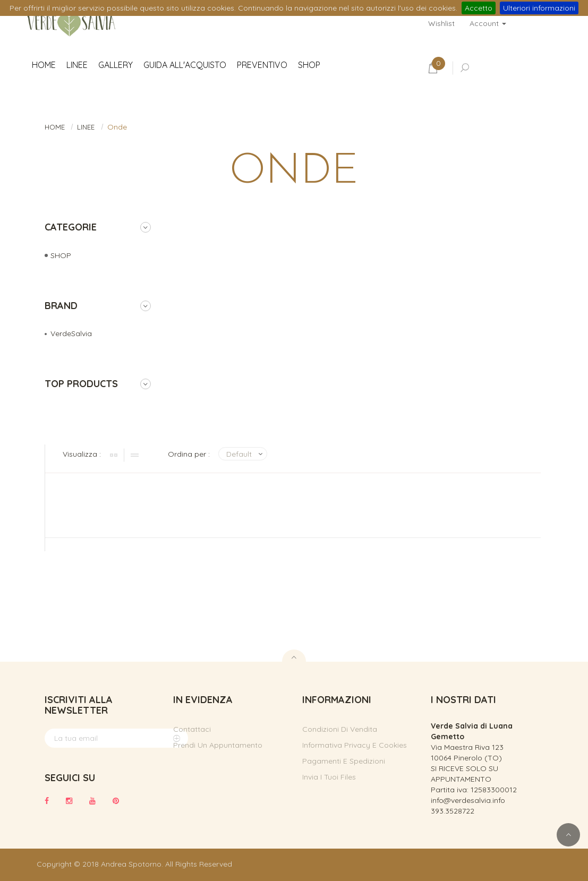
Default (239, 454)
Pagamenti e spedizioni (344, 761)
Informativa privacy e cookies (355, 745)
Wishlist (441, 23)
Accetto (479, 8)
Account (488, 23)
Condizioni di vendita (340, 729)
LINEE (86, 127)
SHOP (61, 255)
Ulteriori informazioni (539, 8)
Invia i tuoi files (329, 777)
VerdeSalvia (71, 333)
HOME (55, 127)
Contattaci (192, 729)
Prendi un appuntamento (218, 745)
